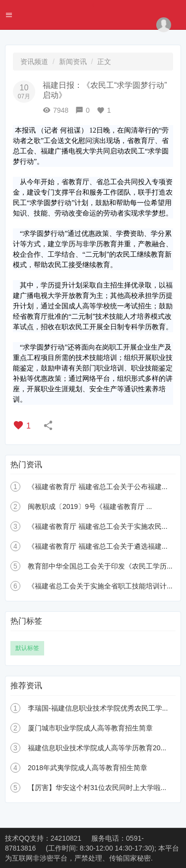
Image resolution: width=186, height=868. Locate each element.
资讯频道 (34, 62)
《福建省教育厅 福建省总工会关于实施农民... (98, 526)
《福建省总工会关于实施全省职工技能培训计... (100, 586)
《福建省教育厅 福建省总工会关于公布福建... (98, 487)
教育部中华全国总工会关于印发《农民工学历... (100, 566)
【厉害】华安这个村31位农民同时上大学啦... (97, 788)
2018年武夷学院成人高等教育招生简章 (88, 768)
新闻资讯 (73, 62)
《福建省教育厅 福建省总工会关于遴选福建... (98, 546)
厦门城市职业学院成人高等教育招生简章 (90, 728)
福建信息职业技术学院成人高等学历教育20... (97, 748)
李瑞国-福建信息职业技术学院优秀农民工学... (98, 708)
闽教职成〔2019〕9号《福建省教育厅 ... (90, 506)
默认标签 (27, 648)
